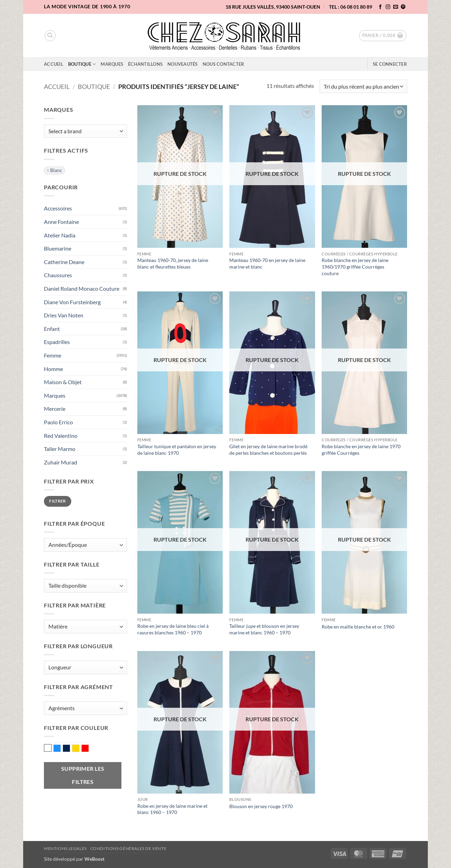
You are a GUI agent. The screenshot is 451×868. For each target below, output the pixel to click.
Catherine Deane (64, 262)
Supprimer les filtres (83, 775)
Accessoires (58, 208)
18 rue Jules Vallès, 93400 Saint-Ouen (273, 7)
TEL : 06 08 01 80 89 (351, 7)
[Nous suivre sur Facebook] (380, 7)
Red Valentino (61, 436)
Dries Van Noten (64, 315)
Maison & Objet (63, 382)
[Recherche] (50, 36)
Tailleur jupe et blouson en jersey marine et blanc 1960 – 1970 (264, 629)
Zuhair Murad (61, 462)
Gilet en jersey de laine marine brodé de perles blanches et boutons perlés (268, 450)
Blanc (48, 748)
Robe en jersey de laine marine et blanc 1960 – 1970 (172, 809)
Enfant (52, 329)
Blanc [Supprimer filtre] (56, 170)
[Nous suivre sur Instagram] (388, 7)
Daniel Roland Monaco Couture (82, 288)
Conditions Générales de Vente (128, 848)
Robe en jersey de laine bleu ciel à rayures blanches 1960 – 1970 (173, 629)
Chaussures (58, 275)
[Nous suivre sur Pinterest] (403, 7)
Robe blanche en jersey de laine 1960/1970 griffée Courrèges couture (355, 266)
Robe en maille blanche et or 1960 (358, 627)
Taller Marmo (60, 449)
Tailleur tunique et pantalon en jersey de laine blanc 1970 (177, 450)
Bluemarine (58, 248)
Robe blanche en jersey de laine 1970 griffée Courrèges (361, 450)
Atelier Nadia (60, 235)
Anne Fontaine (61, 222)
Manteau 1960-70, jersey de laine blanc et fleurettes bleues (173, 263)
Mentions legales (65, 848)
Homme (53, 369)
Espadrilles (57, 342)
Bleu (61, 749)
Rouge (89, 749)
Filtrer (58, 501)
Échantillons (145, 64)
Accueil (54, 64)
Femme (53, 355)
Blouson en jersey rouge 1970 (261, 806)
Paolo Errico (58, 422)
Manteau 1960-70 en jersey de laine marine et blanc (267, 263)
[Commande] (363, 86)
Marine (70, 749)
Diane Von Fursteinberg (72, 302)
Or (79, 749)
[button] (383, 36)
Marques (112, 64)
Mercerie (55, 409)
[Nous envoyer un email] (396, 7)
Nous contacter (224, 64)
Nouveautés (183, 64)
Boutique (82, 64)
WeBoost (94, 859)
